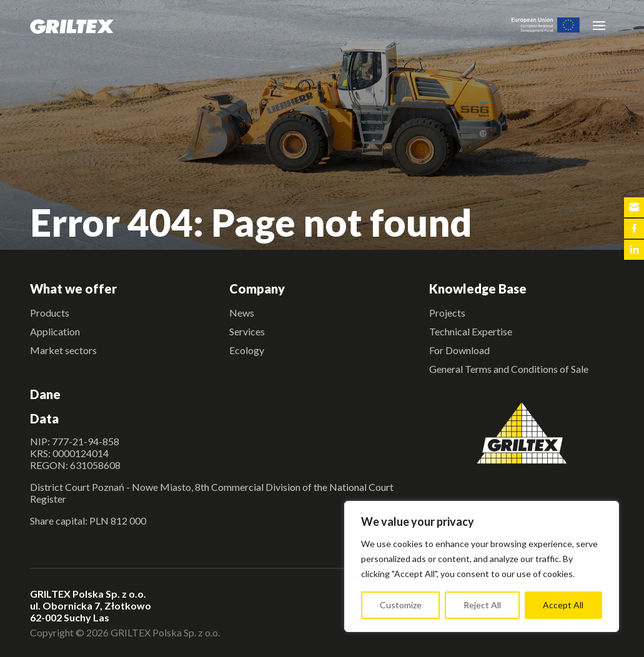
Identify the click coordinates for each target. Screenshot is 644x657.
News (242, 313)
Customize (401, 605)
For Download (459, 350)
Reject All (482, 605)
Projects (447, 313)
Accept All (563, 605)
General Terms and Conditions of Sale (509, 369)
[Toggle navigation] (599, 25)
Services (247, 331)
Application (55, 331)
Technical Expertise (471, 331)
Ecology (247, 350)
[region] (482, 566)
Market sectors (63, 350)
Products (50, 313)
